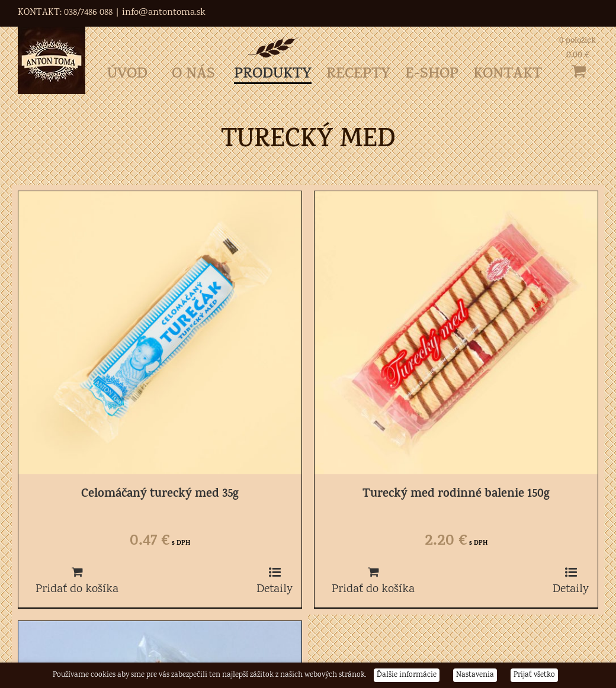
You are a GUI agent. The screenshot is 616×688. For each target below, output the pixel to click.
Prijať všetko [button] (534, 675)
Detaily (275, 589)
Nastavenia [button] (475, 675)
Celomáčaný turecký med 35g (160, 495)
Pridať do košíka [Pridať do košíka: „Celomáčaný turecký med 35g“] (77, 589)
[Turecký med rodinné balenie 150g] (456, 333)
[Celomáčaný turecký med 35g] (160, 333)
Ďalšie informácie (407, 675)
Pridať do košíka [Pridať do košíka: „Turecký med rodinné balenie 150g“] (373, 589)
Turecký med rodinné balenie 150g (456, 495)
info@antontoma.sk (164, 13)
